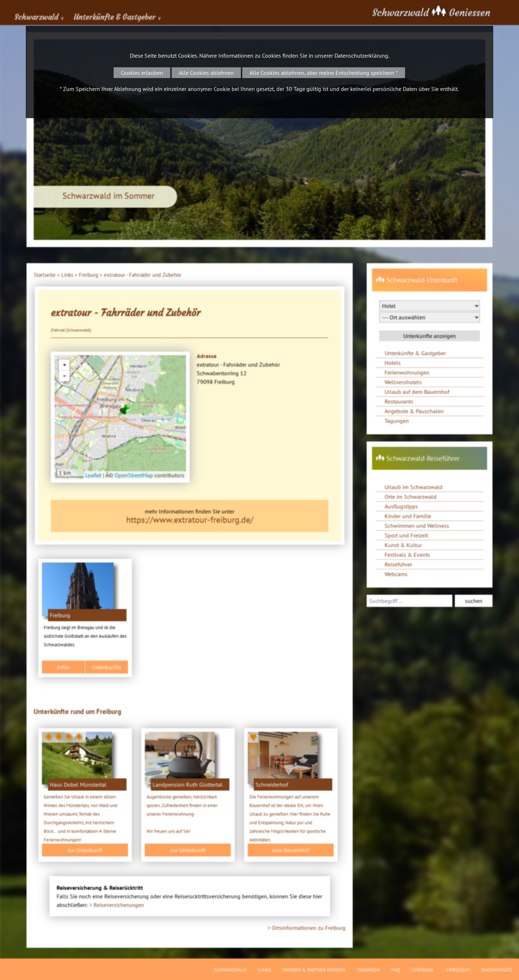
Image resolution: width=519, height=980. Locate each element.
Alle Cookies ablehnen (206, 73)
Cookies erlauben (142, 73)
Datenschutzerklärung (361, 55)
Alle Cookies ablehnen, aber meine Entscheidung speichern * (324, 73)
